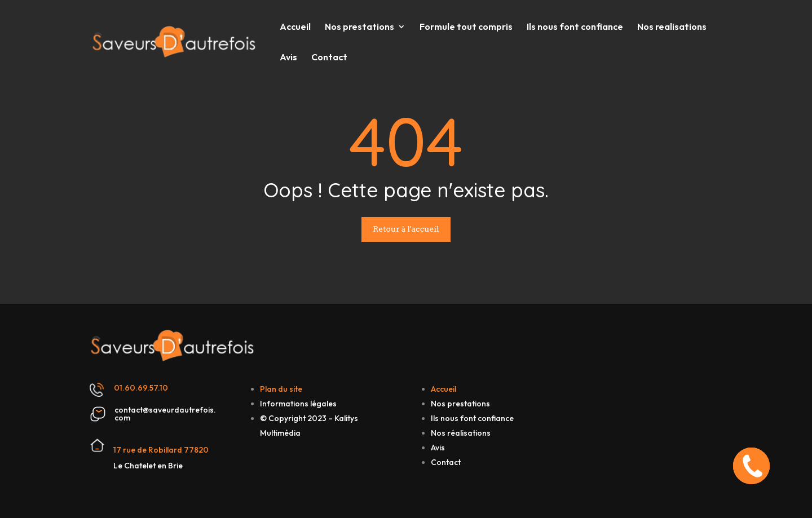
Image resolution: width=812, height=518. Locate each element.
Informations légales (298, 404)
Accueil (295, 27)
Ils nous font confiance (575, 27)
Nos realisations (672, 27)
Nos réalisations (461, 433)
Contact (329, 58)
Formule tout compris (466, 27)
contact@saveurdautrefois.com (165, 414)
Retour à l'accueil (406, 229)
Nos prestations (359, 27)
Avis (288, 58)
